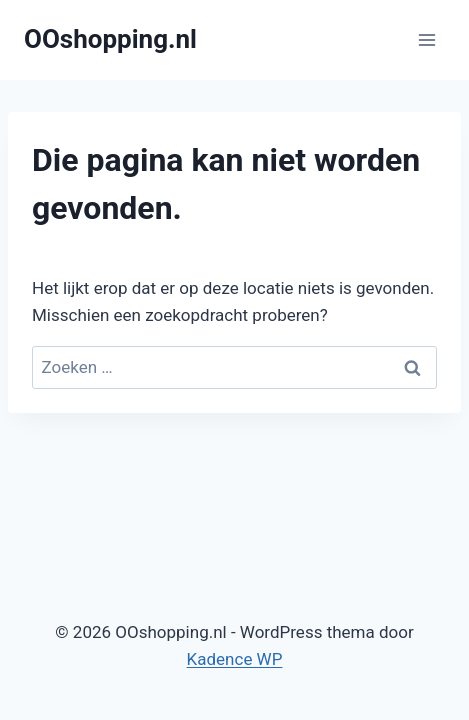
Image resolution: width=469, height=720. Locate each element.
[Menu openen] (426, 39)
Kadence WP (235, 659)
